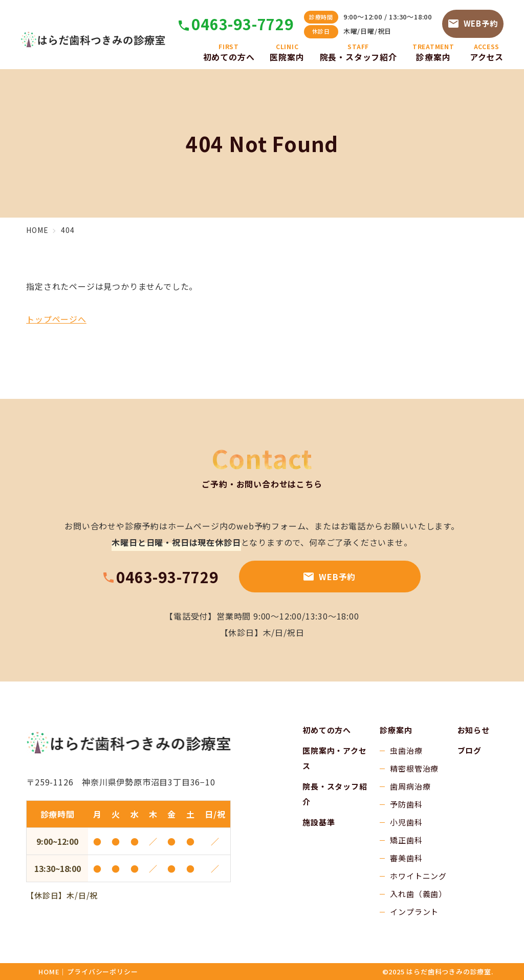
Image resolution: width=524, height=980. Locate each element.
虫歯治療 (406, 750)
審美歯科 (406, 858)
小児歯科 (406, 822)
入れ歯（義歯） (418, 894)
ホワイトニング (418, 876)
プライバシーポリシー (102, 972)
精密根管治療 (414, 768)
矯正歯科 (406, 840)
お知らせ (474, 730)
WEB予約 (473, 23)
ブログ (470, 750)
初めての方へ (327, 730)
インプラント (414, 912)
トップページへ (56, 319)
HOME (49, 972)
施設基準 (319, 822)
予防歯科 (406, 804)
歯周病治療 (410, 786)
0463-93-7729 (243, 24)
